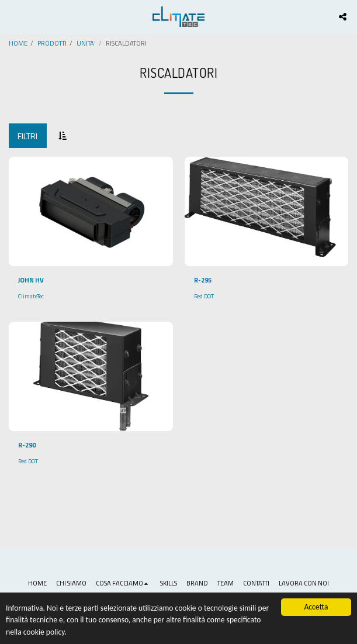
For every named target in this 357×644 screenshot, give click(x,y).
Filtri (27, 136)
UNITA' (86, 43)
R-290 (27, 445)
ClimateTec (31, 296)
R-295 (203, 280)
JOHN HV (31, 280)
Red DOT (204, 296)
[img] (91, 211)
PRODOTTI (52, 43)
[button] (13, 16)
